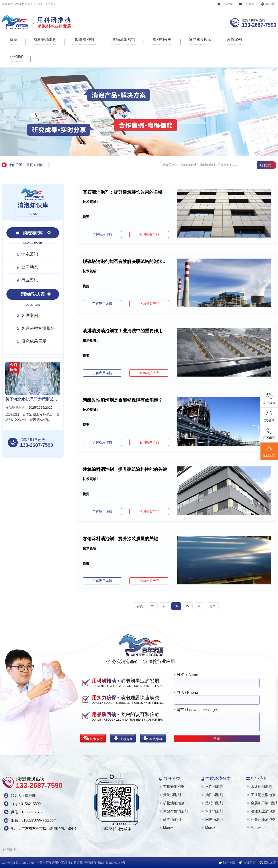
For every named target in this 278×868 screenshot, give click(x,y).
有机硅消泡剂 (174, 787)
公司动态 (30, 267)
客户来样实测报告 (38, 328)
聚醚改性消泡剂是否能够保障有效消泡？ (123, 400)
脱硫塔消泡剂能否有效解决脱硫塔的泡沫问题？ (126, 261)
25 (164, 606)
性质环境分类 (218, 778)
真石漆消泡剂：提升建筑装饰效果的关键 (123, 192)
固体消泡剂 (214, 819)
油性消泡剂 (214, 795)
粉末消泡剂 (214, 811)
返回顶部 (269, 451)
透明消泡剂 (214, 803)
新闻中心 (43, 165)
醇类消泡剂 (172, 819)
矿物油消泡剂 (174, 803)
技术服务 (96, 739)
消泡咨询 (126, 739)
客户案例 (30, 316)
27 (188, 606)
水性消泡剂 (214, 787)
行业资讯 (30, 280)
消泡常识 (30, 254)
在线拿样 (156, 739)
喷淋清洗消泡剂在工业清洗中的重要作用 (123, 331)
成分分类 (172, 778)
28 (200, 606)
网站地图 (271, 4)
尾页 (212, 606)
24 (153, 606)
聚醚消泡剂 (172, 795)
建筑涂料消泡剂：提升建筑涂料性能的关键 (125, 469)
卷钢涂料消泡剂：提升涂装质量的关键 (120, 539)
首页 (30, 165)
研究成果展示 (34, 341)
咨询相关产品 (149, 234)
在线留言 (249, 4)
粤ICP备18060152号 (111, 863)
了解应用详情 (102, 234)
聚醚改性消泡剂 (176, 811)
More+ (168, 828)
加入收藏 (227, 4)
